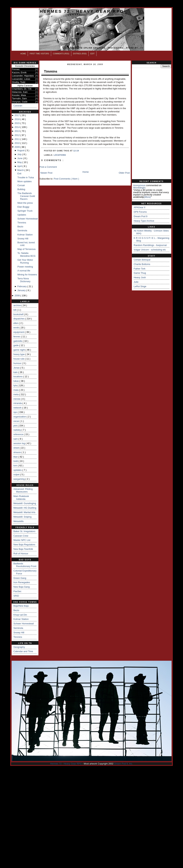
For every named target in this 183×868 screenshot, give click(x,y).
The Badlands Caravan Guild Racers (26, 196)
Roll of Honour (21, 553)
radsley (18, 430)
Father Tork (140, 269)
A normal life (24, 271)
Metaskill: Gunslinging (25, 503)
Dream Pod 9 (141, 216)
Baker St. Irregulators (24, 531)
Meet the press (25, 203)
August (21, 150)
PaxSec (17, 591)
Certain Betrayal (142, 260)
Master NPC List (22, 540)
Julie (136, 282)
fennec (17, 337)
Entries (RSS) (80, 54)
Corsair (21, 185)
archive (18, 305)
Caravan (18, 106)
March (21, 170)
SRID (16, 596)
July (20, 154)
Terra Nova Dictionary (24, 280)
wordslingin (139, 188)
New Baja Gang (22, 587)
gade (16, 345)
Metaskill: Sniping (22, 517)
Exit (19, 174)
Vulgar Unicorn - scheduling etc (150, 250)
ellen (16, 323)
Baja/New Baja (21, 606)
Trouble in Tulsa (26, 177)
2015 (17, 123)
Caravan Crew (21, 536)
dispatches (19, 319)
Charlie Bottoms (142, 264)
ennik (17, 328)
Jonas (17, 368)
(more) (147, 197)
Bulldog (21, 189)
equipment (19, 332)
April (20, 166)
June (20, 158)
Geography (19, 647)
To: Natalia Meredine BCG (26, 254)
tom (16, 466)
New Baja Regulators (24, 545)
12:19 (76, 151)
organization (20, 417)
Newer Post (46, 173)
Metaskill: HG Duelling (25, 508)
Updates (22, 215)
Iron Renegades (22, 582)
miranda (18, 403)
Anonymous (139, 185)
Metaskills (18, 521)
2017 (17, 115)
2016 (17, 119)
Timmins (22, 223)
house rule (19, 359)
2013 (17, 131)
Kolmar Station (25, 235)
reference (19, 434)
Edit (93, 54)
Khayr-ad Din (20, 615)
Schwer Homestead (27, 219)
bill (15, 310)
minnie (17, 399)
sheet (17, 448)
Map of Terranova (26, 249)
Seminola (22, 230)
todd (16, 461)
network (18, 408)
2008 (17, 296)
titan (16, 457)
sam (16, 439)
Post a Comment (48, 167)
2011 (17, 139)
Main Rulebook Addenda (21, 498)
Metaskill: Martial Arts (24, 512)
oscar (17, 421)
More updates (24, 181)
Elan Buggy (23, 207)
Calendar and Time (23, 651)
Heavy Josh (140, 277)
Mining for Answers (27, 275)
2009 (17, 147)
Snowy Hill (23, 239)
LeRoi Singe (140, 286)
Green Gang (20, 578)
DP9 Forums (140, 212)
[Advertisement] (152, 124)
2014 (17, 127)
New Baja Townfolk (23, 549)
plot (16, 426)
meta (16, 394)
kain (16, 372)
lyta (16, 385)
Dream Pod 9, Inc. (123, 764)
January (22, 290)
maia (16, 390)
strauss (18, 452)
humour (18, 363)
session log (20, 443)
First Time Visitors (39, 54)
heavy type (19, 354)
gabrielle (18, 341)
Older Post (124, 173)
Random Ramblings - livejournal (150, 245)
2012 (17, 135)
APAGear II (139, 207)
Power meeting (25, 267)
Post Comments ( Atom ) (66, 179)
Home (23, 54)
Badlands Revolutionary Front (25, 565)
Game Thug (140, 273)
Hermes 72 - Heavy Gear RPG (82, 11)
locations (18, 376)
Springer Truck (25, 211)
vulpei (17, 474)
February (22, 286)
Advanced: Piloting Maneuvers (23, 490)
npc (16, 412)
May (20, 162)
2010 (17, 143)
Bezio (20, 227)
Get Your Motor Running (25, 261)
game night (19, 350)
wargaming (19, 479)
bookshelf (19, 314)
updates (18, 470)
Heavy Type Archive (144, 221)
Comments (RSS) (61, 54)
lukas (16, 381)
